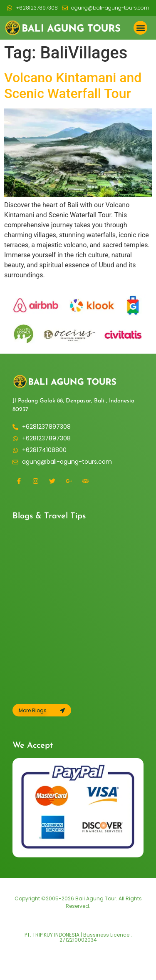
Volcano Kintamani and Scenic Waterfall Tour (73, 85)
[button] (140, 28)
